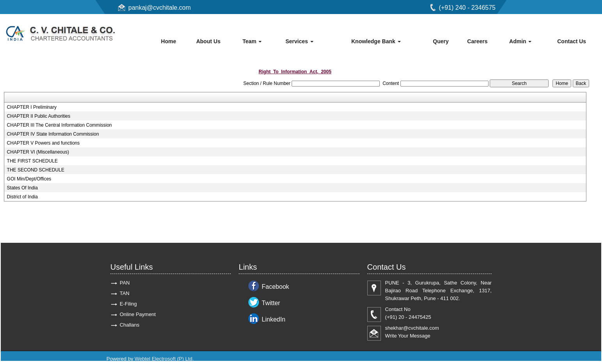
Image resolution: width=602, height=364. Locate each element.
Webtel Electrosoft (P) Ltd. (164, 359)
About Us (208, 41)
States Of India (22, 188)
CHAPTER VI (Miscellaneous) (38, 152)
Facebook (275, 287)
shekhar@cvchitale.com (412, 328)
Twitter (271, 303)
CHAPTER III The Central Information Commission (59, 125)
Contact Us (572, 41)
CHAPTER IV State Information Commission (53, 134)
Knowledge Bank (376, 41)
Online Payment (138, 314)
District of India (22, 197)
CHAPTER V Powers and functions (43, 143)
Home (169, 41)
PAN (125, 283)
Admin (520, 41)
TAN (125, 293)
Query (441, 41)
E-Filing (128, 304)
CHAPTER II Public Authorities (39, 116)
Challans (130, 325)
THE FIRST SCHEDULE (32, 161)
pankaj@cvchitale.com (159, 8)
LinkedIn (274, 319)
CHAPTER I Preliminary (32, 107)
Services (299, 41)
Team (252, 41)
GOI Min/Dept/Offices (29, 179)
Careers (477, 41)
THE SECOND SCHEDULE (36, 170)
